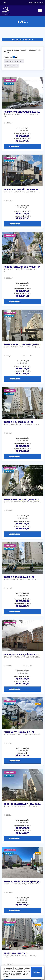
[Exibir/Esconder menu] (40, 11)
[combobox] (14, 61)
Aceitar (37, 972)
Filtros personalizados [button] (23, 39)
